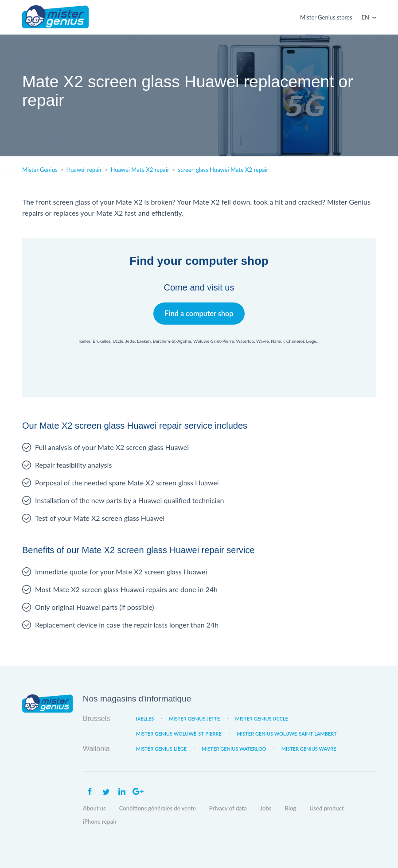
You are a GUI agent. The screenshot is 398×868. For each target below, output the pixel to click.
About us (94, 808)
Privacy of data (228, 808)
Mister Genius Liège (161, 749)
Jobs (266, 808)
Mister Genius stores (326, 17)
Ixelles (145, 719)
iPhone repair (100, 821)
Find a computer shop (199, 313)
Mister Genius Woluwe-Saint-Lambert (287, 734)
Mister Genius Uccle (261, 719)
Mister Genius (55, 17)
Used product (326, 808)
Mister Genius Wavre (309, 749)
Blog (290, 808)
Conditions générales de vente (158, 808)
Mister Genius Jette (194, 719)
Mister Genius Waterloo (234, 749)
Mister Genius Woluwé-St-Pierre (179, 734)
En (365, 17)
